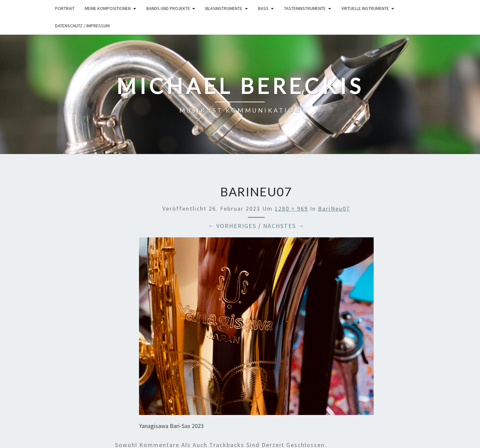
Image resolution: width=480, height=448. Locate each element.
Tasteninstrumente (305, 8)
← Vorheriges (232, 226)
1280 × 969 (291, 208)
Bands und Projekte (168, 8)
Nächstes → (284, 226)
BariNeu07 (334, 208)
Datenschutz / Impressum (82, 26)
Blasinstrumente (224, 8)
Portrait (65, 8)
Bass (263, 8)
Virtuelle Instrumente (365, 8)
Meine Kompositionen (108, 8)
